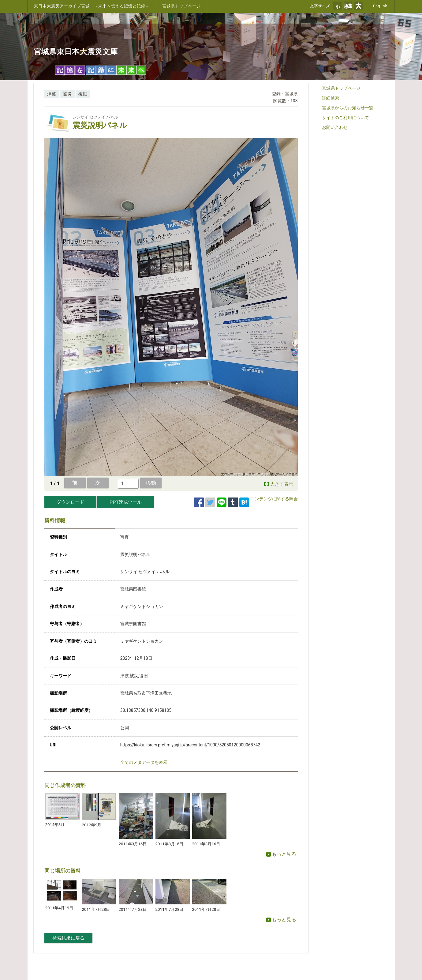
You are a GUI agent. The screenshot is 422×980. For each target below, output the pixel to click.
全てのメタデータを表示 (144, 762)
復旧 (83, 94)
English (380, 6)
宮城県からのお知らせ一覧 (348, 108)
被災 (67, 94)
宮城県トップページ (181, 6)
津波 (52, 94)
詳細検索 (331, 98)
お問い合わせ (335, 127)
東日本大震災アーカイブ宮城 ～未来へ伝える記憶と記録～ (92, 6)
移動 (151, 483)
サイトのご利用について (345, 118)
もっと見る (281, 854)
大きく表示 (282, 484)
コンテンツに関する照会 (274, 499)
